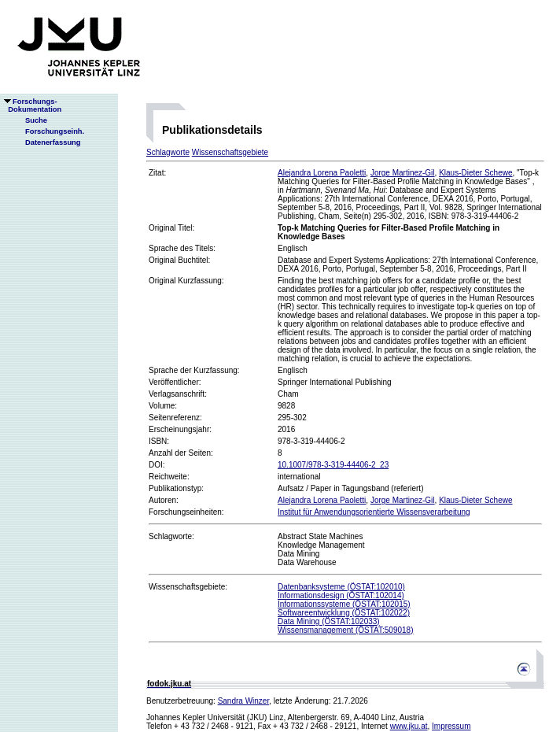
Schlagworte (168, 152)
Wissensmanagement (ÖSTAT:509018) (345, 630)
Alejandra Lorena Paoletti (322, 173)
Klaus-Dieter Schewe (475, 173)
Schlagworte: (171, 536)
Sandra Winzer (244, 701)
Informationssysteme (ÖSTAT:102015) (344, 604)
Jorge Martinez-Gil (403, 173)
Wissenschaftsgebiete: (188, 587)
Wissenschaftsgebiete (230, 152)
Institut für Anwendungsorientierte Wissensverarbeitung (374, 512)
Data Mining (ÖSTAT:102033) (329, 621)
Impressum (451, 726)
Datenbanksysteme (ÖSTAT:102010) (341, 587)
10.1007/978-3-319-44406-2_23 (333, 465)
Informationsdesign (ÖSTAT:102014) (341, 595)
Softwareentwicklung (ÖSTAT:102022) (344, 613)
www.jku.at (409, 726)
